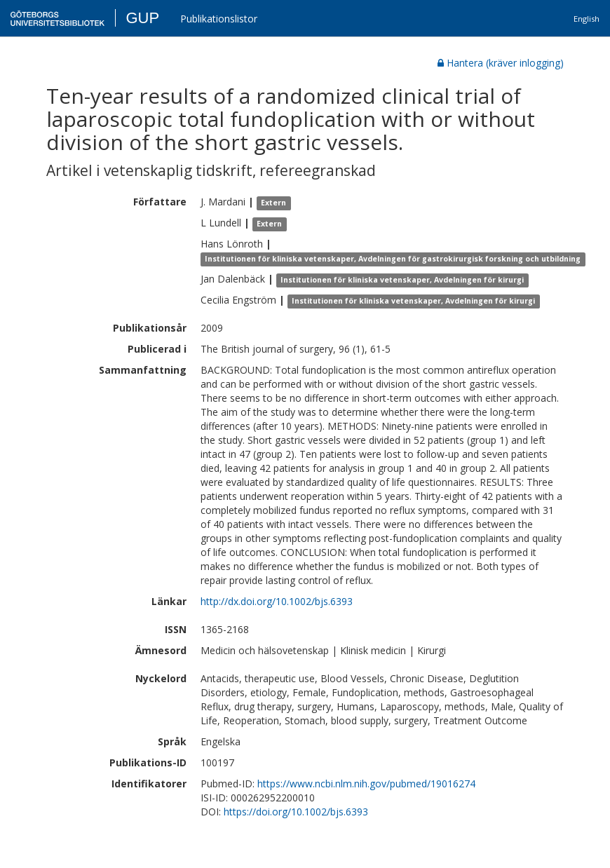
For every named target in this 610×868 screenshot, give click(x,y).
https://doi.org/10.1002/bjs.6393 (296, 812)
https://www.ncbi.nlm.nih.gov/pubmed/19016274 (366, 784)
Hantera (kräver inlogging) (501, 63)
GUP (142, 18)
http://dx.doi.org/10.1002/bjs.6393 (277, 601)
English (587, 19)
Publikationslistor (219, 19)
